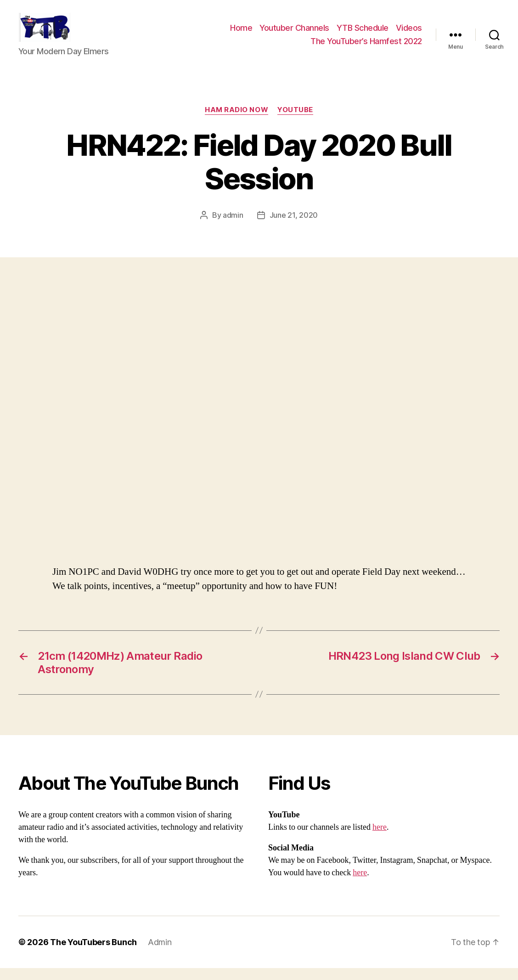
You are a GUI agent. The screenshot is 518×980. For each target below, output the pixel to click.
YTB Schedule (363, 34)
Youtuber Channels (294, 34)
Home (241, 34)
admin (233, 227)
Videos (409, 34)
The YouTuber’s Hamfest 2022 (366, 47)
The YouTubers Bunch (93, 954)
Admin (160, 954)
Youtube (295, 122)
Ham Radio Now (236, 122)
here (380, 839)
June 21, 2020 (294, 227)
